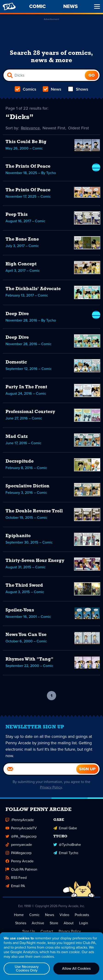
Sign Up (29, 931)
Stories (21, 923)
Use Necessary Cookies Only (27, 968)
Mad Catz (17, 437)
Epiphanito (18, 536)
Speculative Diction (27, 486)
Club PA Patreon (21, 869)
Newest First (54, 128)
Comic (34, 915)
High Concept (21, 264)
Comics (26, 89)
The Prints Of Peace (28, 167)
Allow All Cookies (76, 968)
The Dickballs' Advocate (33, 289)
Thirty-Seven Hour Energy (35, 561)
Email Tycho (66, 853)
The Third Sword (24, 586)
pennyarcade (19, 845)
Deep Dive (17, 314)
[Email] (40, 769)
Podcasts (82, 915)
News (52, 89)
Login (84, 923)
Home (19, 915)
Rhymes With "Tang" (29, 659)
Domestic (16, 362)
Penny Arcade (20, 861)
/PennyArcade (20, 820)
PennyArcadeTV (21, 828)
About (69, 923)
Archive (38, 923)
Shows (78, 89)
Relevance (31, 128)
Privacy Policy (51, 787)
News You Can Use (26, 635)
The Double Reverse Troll (34, 511)
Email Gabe (65, 828)
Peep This (17, 215)
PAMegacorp (19, 853)
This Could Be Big (26, 142)
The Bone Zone (22, 239)
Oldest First (79, 128)
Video (64, 915)
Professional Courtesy (30, 412)
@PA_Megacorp (21, 836)
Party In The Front (26, 387)
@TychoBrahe (67, 845)
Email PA (15, 886)
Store (54, 923)
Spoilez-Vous (20, 610)
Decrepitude (20, 461)
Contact (47, 931)
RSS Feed (16, 878)
